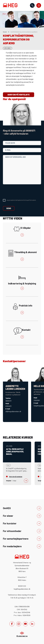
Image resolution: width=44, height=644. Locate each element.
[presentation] (21, 192)
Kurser (5, 32)
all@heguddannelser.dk (13, 411)
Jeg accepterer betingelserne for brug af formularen (21, 200)
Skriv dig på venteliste (19, 95)
